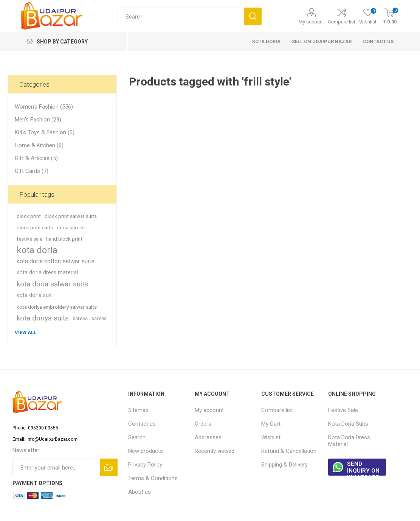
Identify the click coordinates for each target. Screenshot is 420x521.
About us (139, 492)
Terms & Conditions (153, 478)
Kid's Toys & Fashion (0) (45, 132)
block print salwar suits (71, 216)
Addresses (208, 437)
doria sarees (71, 227)
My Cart (271, 424)
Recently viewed (215, 451)
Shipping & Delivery (284, 465)
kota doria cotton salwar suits (56, 261)
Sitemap (138, 410)
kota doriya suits (43, 318)
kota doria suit (34, 295)
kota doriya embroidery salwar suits (57, 307)
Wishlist (271, 437)
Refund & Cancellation (289, 451)
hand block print (64, 239)
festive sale (29, 239)
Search (137, 437)
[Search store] (181, 16)
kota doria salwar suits (52, 284)
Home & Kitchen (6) (39, 145)
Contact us (142, 424)
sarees (80, 318)
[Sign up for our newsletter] (56, 467)
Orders (203, 424)
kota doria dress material (47, 273)
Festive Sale (343, 410)
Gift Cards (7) (32, 171)
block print (29, 216)
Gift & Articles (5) (36, 158)
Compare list (342, 22)
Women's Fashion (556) (44, 107)
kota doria (37, 250)
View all (26, 332)
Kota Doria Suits (348, 424)
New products (146, 451)
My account (311, 22)
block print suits (35, 227)
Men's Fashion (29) (38, 120)
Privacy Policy (145, 465)
